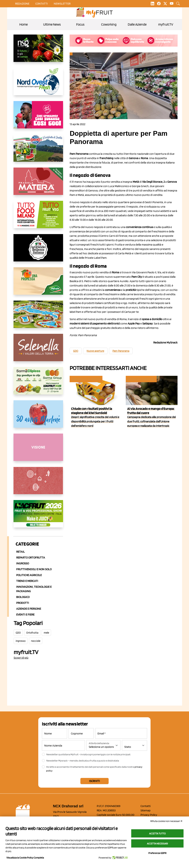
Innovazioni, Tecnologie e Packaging (34, 589)
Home (24, 24)
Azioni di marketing (141, 379)
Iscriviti (94, 781)
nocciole (36, 641)
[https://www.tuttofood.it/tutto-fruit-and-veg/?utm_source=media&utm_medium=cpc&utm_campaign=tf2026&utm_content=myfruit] (38, 217)
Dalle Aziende (137, 24)
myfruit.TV (166, 24)
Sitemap (146, 810)
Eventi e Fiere (25, 615)
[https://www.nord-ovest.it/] (38, 84)
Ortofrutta (32, 633)
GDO (18, 633)
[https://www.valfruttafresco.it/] (38, 284)
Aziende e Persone (29, 609)
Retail (21, 552)
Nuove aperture (95, 351)
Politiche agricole (29, 575)
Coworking (109, 24)
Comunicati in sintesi (86, 379)
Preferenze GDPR (157, 853)
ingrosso (21, 641)
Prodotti (23, 603)
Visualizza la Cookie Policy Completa (25, 858)
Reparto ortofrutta (31, 558)
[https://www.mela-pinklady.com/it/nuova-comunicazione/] (38, 118)
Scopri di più (21, 658)
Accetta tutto (157, 833)
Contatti (146, 806)
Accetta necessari (157, 844)
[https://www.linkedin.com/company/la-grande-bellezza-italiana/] (38, 251)
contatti (42, 4)
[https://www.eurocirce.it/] (38, 151)
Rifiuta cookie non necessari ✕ (166, 821)
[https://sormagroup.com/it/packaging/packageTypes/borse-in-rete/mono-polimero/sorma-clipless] (38, 384)
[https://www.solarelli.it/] (38, 317)
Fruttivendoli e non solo (34, 569)
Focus (80, 24)
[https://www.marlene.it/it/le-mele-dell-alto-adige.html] (38, 417)
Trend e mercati (27, 581)
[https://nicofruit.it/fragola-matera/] (38, 184)
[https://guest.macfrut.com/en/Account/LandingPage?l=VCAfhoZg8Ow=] (38, 517)
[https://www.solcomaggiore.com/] (38, 483)
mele (46, 633)
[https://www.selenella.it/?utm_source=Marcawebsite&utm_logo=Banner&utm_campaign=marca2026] (38, 350)
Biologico (23, 597)
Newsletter (62, 4)
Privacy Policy (149, 815)
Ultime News (52, 24)
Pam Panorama (121, 351)
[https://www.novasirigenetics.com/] (38, 51)
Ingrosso (23, 563)
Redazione (22, 4)
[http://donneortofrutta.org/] (38, 450)
